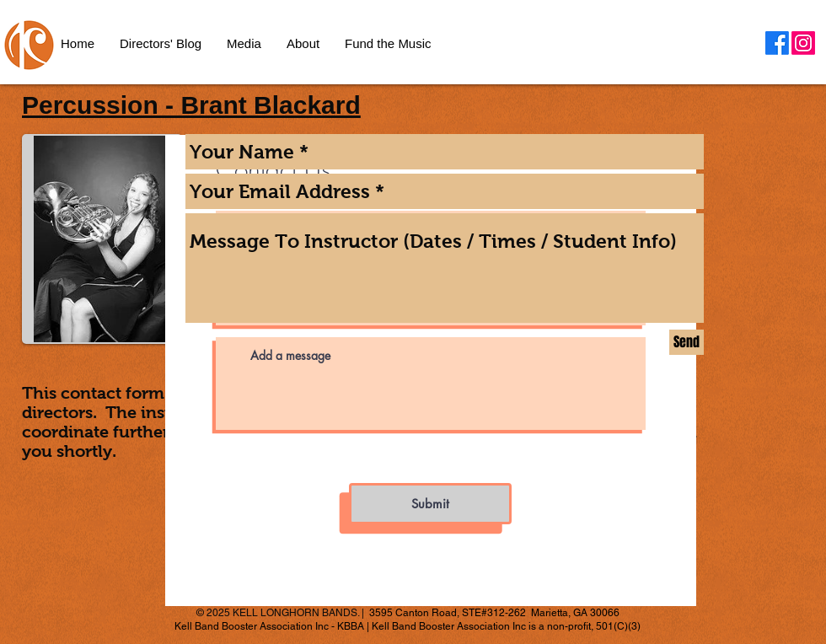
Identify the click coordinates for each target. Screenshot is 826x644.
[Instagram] (803, 43)
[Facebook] (777, 43)
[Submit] (430, 504)
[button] (303, 44)
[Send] (687, 342)
